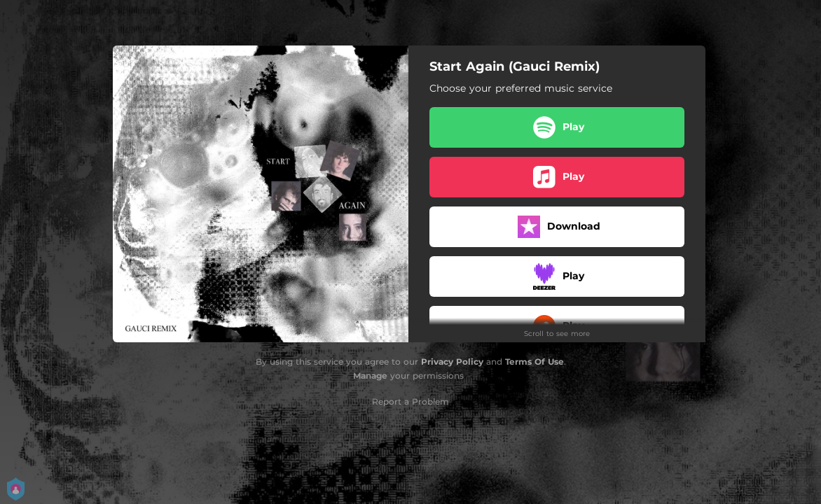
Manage (370, 376)
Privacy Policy (452, 362)
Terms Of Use (534, 362)
